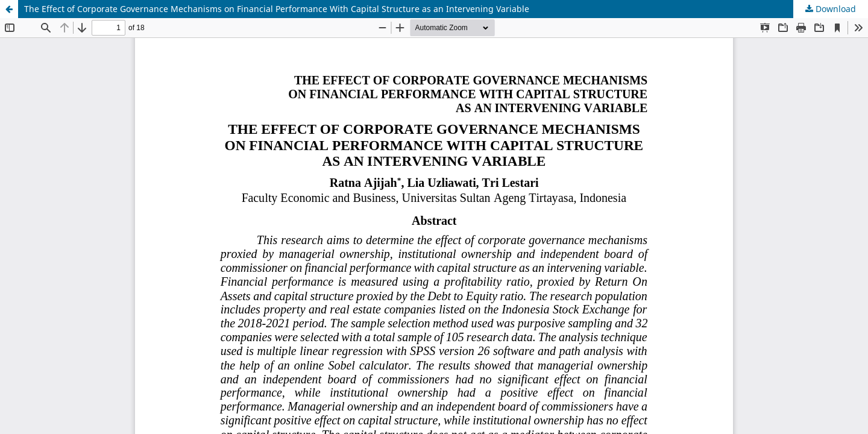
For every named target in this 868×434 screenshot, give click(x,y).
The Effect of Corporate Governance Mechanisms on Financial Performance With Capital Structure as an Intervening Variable (277, 9)
